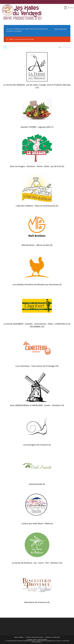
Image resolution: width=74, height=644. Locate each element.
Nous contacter (61, 29)
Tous (69, 47)
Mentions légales (19, 637)
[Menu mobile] (70, 8)
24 (66, 47)
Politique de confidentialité (52, 637)
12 (63, 47)
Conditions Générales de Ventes (34, 637)
